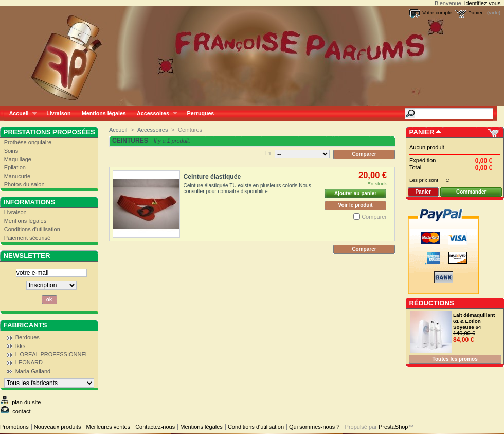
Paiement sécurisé (28, 238)
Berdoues (28, 337)
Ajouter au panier (355, 193)
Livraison (58, 113)
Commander (471, 192)
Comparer (374, 217)
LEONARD (29, 362)
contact (21, 411)
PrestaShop (393, 427)
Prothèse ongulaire (28, 142)
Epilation (15, 167)
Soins (11, 151)
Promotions (14, 427)
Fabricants (25, 325)
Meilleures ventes (109, 427)
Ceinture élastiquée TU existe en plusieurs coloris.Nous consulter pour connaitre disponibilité (247, 188)
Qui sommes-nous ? (314, 427)
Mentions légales (104, 113)
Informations (30, 202)
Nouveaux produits (58, 427)
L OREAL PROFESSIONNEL (52, 354)
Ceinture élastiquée (212, 177)
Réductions (432, 303)
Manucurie (17, 176)
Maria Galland (33, 371)
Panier (422, 132)
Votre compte (437, 13)
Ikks (21, 346)
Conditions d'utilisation (32, 229)
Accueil (20, 114)
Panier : (477, 13)
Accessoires (154, 114)
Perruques (201, 113)
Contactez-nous (155, 427)
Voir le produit (356, 205)
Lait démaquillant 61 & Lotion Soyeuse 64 (474, 321)
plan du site (26, 402)
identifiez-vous (482, 3)
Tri (267, 153)
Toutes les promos (455, 359)
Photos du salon (24, 184)
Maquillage (18, 159)
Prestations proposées (49, 132)
